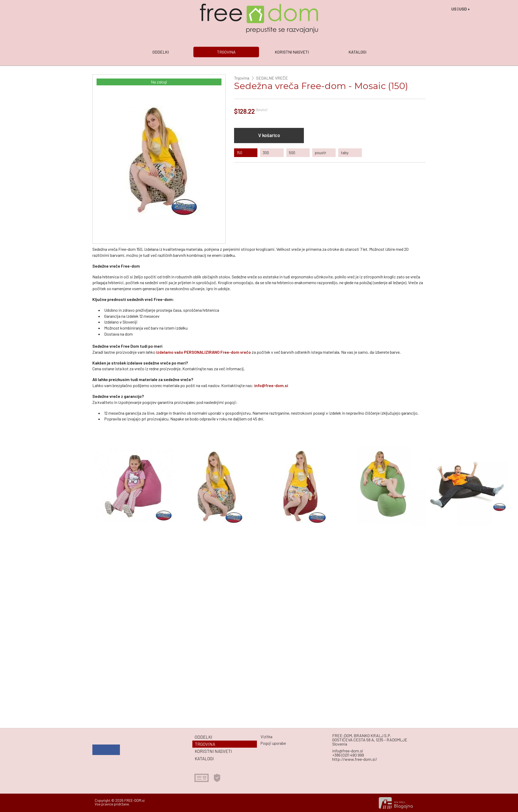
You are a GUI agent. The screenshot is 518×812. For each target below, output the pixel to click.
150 (239, 153)
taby (345, 153)
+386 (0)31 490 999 (348, 755)
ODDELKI (161, 52)
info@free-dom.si (271, 385)
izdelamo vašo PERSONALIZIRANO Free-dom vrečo (203, 352)
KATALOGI (357, 52)
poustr (321, 153)
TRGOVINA (226, 52)
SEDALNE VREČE (272, 78)
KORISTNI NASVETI (292, 52)
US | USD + (461, 9)
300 (266, 153)
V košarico (269, 135)
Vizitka (266, 737)
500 (292, 153)
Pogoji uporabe (273, 743)
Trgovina (242, 78)
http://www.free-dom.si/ (355, 759)
